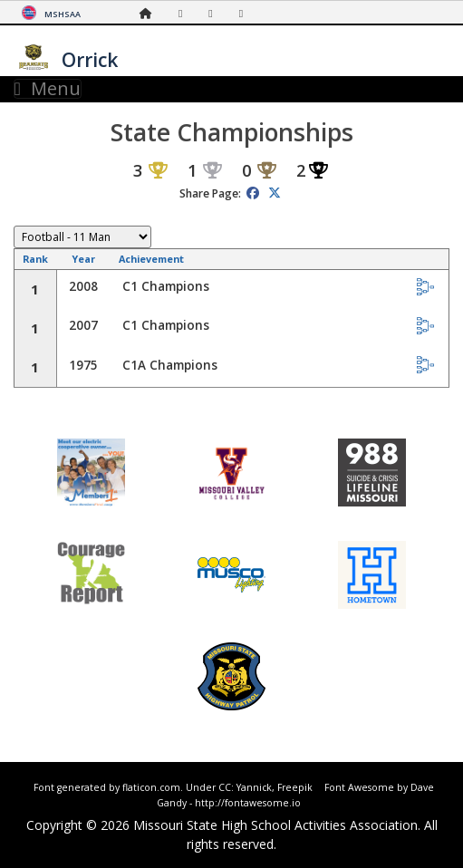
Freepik (295, 787)
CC (225, 787)
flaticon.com (151, 787)
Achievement (151, 259)
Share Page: (210, 193)
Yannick (254, 787)
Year (83, 259)
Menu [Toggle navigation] (48, 89)
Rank (35, 259)
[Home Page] (150, 13)
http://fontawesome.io (248, 803)
